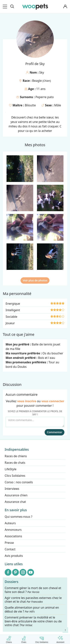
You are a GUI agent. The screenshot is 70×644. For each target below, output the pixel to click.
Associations (13, 536)
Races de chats (15, 463)
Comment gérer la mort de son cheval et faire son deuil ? (33, 590)
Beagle (37, 81)
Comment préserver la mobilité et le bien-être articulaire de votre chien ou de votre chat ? (33, 621)
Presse (9, 543)
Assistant (60, 639)
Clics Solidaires (42, 639)
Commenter (55, 432)
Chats (24, 639)
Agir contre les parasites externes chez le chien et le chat (33, 600)
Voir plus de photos (35, 280)
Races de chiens (16, 456)
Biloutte (30, 105)
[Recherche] (12, 7)
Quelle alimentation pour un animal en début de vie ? (32, 610)
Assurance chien (16, 495)
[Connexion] (65, 7)
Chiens (9, 639)
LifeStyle (11, 469)
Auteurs (10, 523)
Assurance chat (15, 502)
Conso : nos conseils (19, 482)
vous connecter (53, 401)
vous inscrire (27, 401)
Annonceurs (13, 530)
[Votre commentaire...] (35, 422)
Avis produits (14, 556)
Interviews (12, 489)
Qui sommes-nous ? (18, 517)
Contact (10, 549)
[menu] (6, 7)
